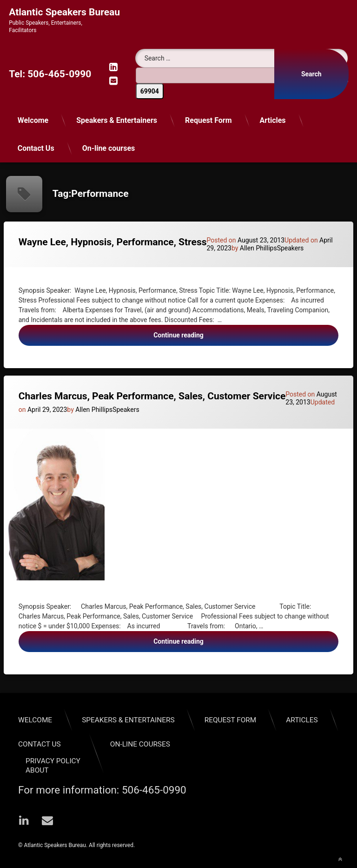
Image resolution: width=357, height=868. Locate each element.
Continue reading (198, 338)
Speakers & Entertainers (117, 120)
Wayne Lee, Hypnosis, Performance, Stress (113, 242)
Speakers (291, 248)
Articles (273, 120)
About (37, 770)
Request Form (208, 120)
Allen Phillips (258, 248)
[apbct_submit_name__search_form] (150, 91)
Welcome (33, 120)
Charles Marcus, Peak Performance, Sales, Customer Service (152, 396)
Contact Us (36, 148)
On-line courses (109, 148)
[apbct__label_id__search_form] (242, 75)
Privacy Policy (53, 761)
